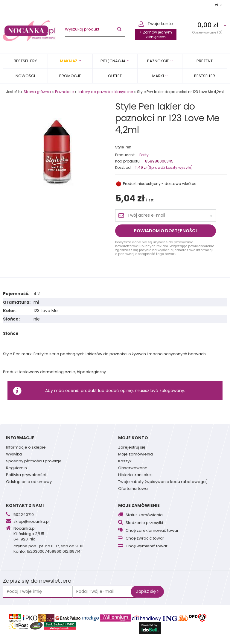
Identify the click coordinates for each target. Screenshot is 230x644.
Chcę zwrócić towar (145, 539)
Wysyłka (14, 455)
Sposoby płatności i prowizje (34, 461)
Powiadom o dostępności (165, 231)
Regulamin (16, 468)
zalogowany (172, 391)
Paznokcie (158, 61)
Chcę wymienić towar (147, 546)
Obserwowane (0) (207, 32)
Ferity (144, 155)
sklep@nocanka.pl (32, 522)
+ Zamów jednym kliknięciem (156, 35)
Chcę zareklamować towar (152, 531)
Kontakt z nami (25, 505)
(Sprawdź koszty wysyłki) (170, 167)
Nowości (25, 76)
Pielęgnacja (113, 61)
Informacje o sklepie (26, 448)
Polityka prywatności (26, 475)
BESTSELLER (205, 76)
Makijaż (68, 61)
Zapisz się (147, 591)
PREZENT (205, 61)
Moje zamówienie (139, 505)
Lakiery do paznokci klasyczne (105, 92)
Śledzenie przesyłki (144, 523)
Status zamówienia (144, 515)
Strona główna (37, 92)
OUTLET (115, 76)
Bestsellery (25, 61)
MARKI (158, 76)
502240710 (24, 515)
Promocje (70, 76)
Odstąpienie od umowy (29, 482)
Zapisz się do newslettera (37, 581)
